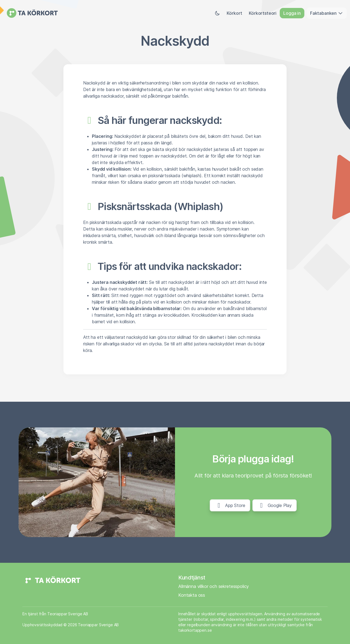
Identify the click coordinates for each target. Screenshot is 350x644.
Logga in (292, 13)
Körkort (234, 13)
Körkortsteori (263, 13)
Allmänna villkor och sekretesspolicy (214, 586)
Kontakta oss (192, 595)
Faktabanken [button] (327, 13)
